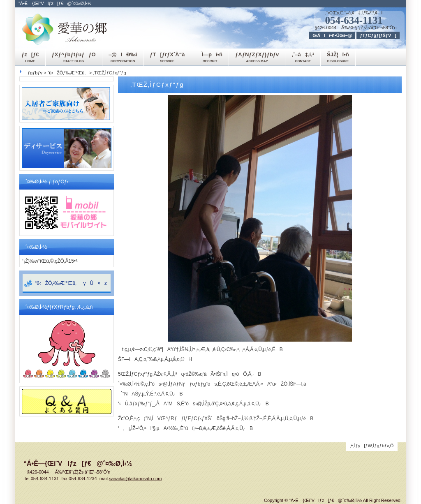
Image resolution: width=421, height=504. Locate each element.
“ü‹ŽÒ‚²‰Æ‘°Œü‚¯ (68, 73)
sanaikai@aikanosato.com (135, 479)
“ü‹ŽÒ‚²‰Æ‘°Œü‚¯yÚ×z (71, 283)
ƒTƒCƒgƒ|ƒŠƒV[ (378, 35)
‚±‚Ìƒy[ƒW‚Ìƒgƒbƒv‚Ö (372, 446)
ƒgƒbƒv (35, 73)
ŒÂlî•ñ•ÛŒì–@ (332, 35)
